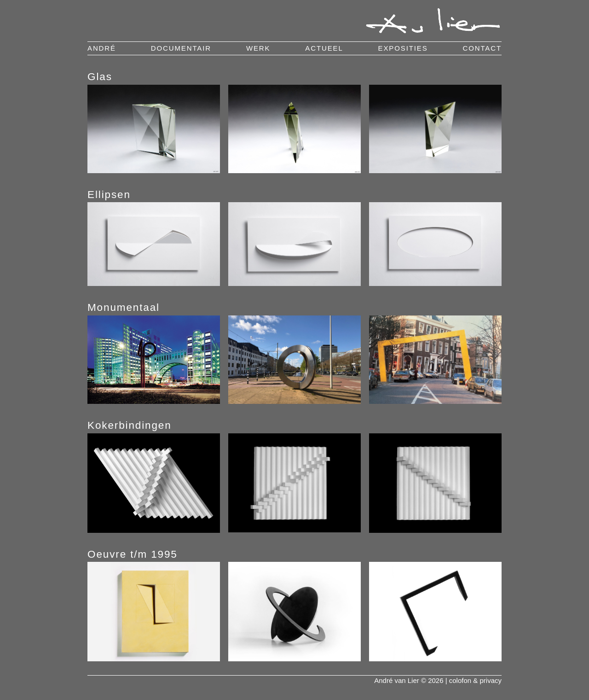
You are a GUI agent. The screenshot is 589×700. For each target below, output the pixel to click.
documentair (181, 48)
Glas (100, 77)
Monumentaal (124, 307)
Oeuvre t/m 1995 (133, 554)
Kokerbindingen (130, 425)
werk (258, 48)
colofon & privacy (475, 680)
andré (102, 48)
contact (482, 48)
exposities (403, 48)
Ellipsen (109, 195)
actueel (324, 48)
